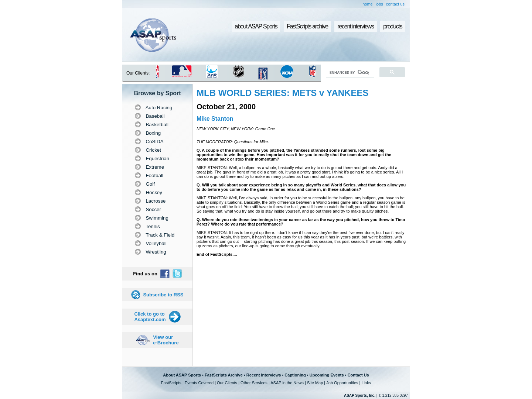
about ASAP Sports (256, 26)
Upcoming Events (327, 375)
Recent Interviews (264, 375)
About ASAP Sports (182, 375)
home (368, 4)
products (393, 26)
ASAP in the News (287, 383)
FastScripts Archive (224, 375)
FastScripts (171, 383)
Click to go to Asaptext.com (150, 317)
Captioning (295, 375)
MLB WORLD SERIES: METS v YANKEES (282, 93)
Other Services (254, 383)
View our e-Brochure (166, 340)
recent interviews (355, 26)
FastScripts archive (307, 26)
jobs (379, 4)
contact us (395, 4)
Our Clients (227, 383)
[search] (349, 72)
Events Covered (199, 383)
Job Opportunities (342, 383)
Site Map (315, 383)
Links (366, 383)
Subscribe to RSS (163, 295)
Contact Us (358, 375)
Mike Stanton (215, 119)
